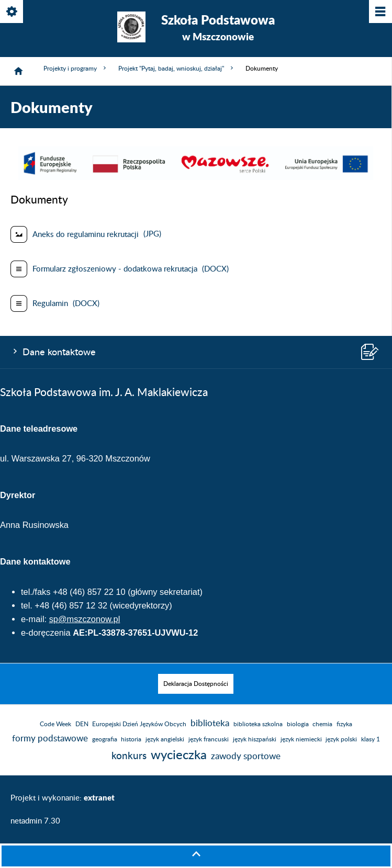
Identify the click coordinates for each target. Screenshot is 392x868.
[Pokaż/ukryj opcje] (12, 12)
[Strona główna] (18, 71)
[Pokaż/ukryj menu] (380, 12)
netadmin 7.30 (35, 821)
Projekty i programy (76, 68)
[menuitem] (196, 684)
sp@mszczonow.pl (85, 619)
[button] (196, 178)
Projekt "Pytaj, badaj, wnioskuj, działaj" (177, 68)
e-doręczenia (46, 633)
